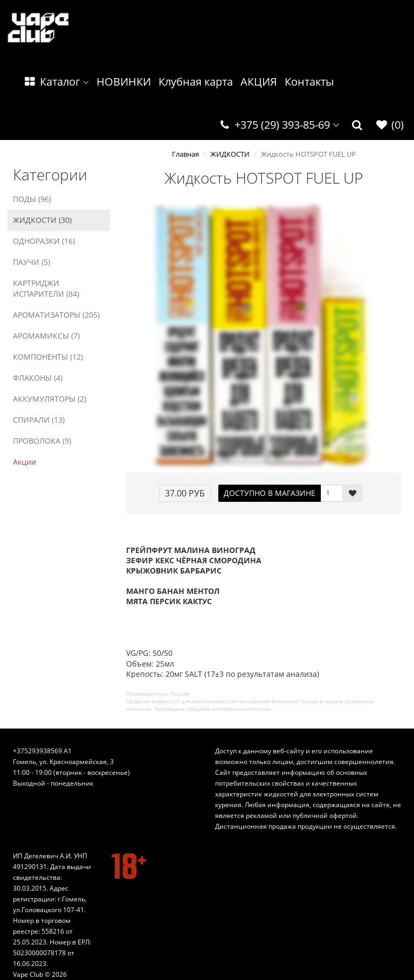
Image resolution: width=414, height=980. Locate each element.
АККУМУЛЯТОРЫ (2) (50, 399)
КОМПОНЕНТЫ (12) (48, 357)
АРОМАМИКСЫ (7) (46, 336)
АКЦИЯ (259, 82)
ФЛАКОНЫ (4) (38, 378)
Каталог (56, 82)
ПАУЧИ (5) (32, 262)
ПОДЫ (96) (32, 199)
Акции (25, 462)
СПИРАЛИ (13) (39, 420)
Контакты (309, 82)
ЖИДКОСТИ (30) (42, 220)
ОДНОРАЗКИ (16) (44, 241)
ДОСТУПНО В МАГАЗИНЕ (270, 493)
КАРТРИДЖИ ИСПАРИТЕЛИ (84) (46, 288)
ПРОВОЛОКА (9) (42, 441)
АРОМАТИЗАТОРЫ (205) (56, 315)
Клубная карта (196, 82)
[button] (357, 125)
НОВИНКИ (124, 82)
